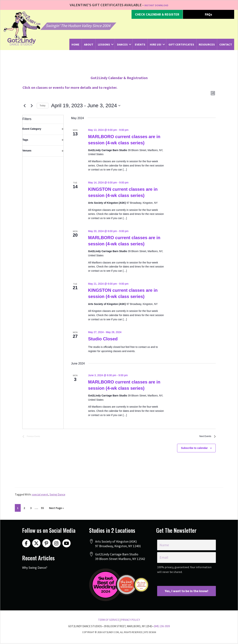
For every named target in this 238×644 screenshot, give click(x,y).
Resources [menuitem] (207, 44)
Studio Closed (103, 340)
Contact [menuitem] (226, 44)
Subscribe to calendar (194, 451)
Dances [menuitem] (122, 44)
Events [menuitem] (140, 44)
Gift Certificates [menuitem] (181, 44)
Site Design (150, 633)
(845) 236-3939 (162, 627)
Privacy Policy (130, 621)
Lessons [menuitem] (104, 44)
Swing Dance (57, 497)
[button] (157, 14)
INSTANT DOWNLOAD (156, 5)
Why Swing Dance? (35, 570)
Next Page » (56, 512)
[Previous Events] (25, 107)
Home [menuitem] (75, 44)
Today (43, 107)
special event (40, 497)
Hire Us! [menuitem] (156, 44)
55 (43, 511)
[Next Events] (32, 107)
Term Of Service (109, 621)
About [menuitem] (89, 44)
